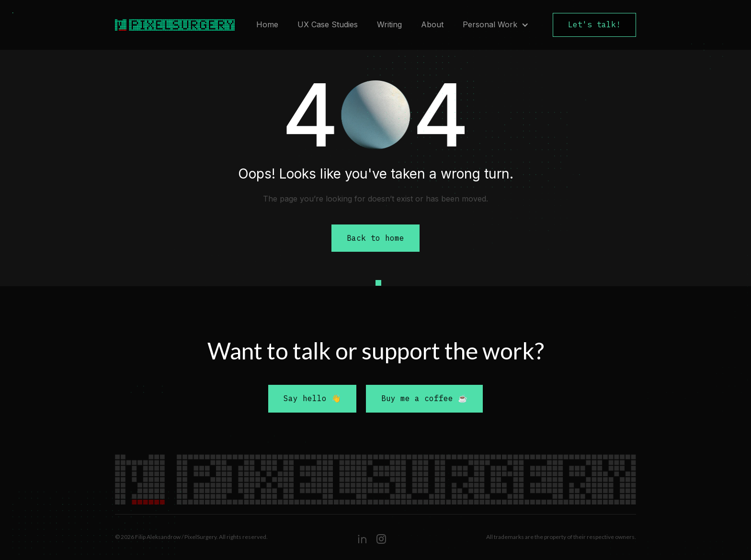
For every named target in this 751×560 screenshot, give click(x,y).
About (432, 24)
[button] (496, 25)
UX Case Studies (328, 24)
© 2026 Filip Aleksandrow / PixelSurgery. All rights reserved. (191, 537)
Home (267, 24)
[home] (170, 25)
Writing (389, 24)
